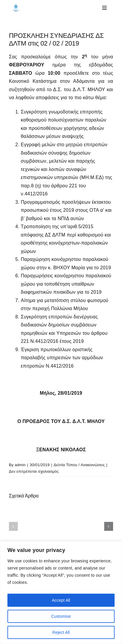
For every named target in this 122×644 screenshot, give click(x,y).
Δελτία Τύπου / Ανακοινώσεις (79, 465)
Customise (61, 616)
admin (20, 465)
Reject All (61, 632)
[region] (61, 593)
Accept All (61, 600)
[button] (13, 526)
